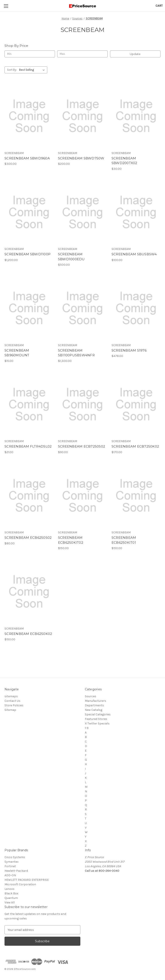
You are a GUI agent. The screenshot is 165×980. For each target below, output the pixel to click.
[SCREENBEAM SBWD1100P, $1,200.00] (29, 212)
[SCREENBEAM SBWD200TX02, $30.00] (136, 116)
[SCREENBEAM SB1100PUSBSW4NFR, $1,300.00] (82, 308)
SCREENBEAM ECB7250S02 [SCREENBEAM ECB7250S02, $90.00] (82, 446)
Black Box (11, 893)
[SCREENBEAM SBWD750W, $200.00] (82, 116)
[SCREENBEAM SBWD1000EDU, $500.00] (82, 212)
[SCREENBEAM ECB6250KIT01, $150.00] (136, 496)
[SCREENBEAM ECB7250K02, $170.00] (136, 404)
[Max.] (82, 54)
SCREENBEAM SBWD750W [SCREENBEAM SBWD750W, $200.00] (81, 158)
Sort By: (12, 70)
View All (10, 902)
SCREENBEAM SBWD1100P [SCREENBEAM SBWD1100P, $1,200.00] (27, 254)
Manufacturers (95, 701)
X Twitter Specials (97, 723)
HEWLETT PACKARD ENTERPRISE (27, 880)
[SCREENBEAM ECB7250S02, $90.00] (82, 404)
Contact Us (12, 701)
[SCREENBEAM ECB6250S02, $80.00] (29, 496)
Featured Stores (96, 719)
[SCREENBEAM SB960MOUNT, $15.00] (29, 308)
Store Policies (14, 705)
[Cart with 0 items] (159, 6)
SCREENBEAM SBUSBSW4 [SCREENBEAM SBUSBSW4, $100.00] (134, 254)
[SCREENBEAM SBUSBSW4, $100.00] (136, 212)
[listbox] (33, 70)
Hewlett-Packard (16, 871)
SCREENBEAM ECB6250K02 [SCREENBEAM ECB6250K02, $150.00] (28, 634)
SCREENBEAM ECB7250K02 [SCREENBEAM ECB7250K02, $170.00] (135, 446)
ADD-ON (10, 875)
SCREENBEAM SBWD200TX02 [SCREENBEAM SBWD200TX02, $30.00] (124, 161)
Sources (91, 696)
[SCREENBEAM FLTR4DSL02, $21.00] (29, 404)
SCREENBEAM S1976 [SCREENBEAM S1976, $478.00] (129, 350)
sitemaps (11, 696)
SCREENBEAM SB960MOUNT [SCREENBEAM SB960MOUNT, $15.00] (17, 353)
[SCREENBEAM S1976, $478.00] (136, 308)
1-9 (87, 728)
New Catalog (94, 710)
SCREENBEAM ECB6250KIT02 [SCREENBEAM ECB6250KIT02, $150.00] (71, 540)
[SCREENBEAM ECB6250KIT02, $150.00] (82, 496)
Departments (94, 705)
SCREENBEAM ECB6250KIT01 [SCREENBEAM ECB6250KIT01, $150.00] (124, 540)
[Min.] (30, 54)
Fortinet (10, 866)
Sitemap (10, 710)
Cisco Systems (15, 857)
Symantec (12, 862)
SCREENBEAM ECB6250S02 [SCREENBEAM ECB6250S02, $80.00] (28, 538)
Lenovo (9, 889)
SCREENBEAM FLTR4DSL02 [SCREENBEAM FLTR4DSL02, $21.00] (28, 446)
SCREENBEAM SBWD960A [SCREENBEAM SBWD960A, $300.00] (27, 158)
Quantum (11, 898)
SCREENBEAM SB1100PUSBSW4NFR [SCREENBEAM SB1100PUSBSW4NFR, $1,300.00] (76, 353)
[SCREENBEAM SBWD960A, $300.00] (29, 116)
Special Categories (98, 714)
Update (135, 54)
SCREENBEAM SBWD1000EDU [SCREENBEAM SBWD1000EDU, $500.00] (71, 257)
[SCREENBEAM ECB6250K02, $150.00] (29, 592)
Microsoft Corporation (20, 884)
